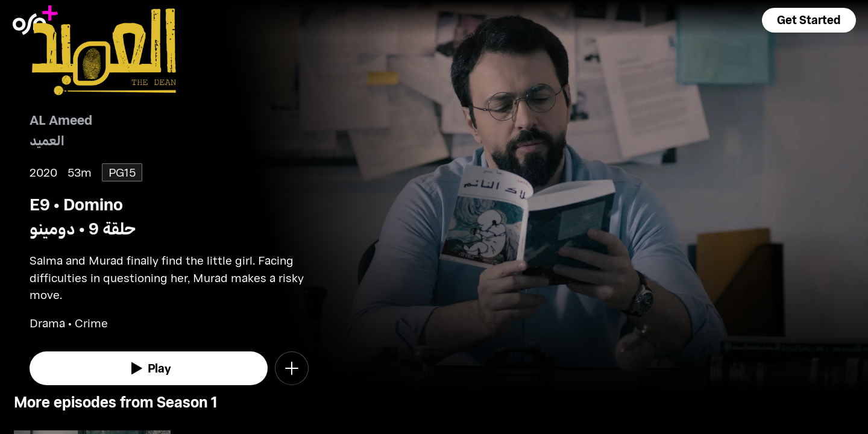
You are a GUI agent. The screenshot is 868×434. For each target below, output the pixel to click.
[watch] (149, 368)
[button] (809, 20)
